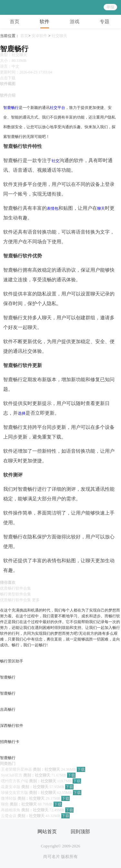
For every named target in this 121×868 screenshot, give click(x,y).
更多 (36, 600)
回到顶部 (77, 832)
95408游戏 (20, 7)
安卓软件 (39, 36)
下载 (81, 769)
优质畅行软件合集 (15, 588)
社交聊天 (59, 36)
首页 (24, 36)
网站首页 (44, 832)
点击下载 (8, 78)
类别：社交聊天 (46, 769)
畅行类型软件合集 (15, 594)
